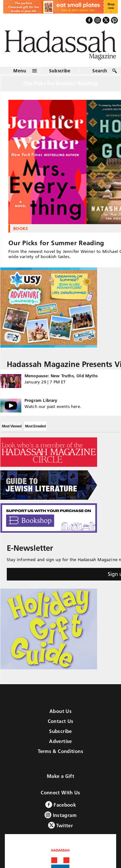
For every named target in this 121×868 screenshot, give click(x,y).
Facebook (60, 805)
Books (21, 228)
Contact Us (61, 721)
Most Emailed (35, 426)
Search (100, 71)
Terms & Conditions (60, 751)
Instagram (60, 815)
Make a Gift (60, 776)
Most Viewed (12, 426)
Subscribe (60, 71)
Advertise (60, 741)
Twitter (60, 825)
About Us (60, 711)
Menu (20, 71)
